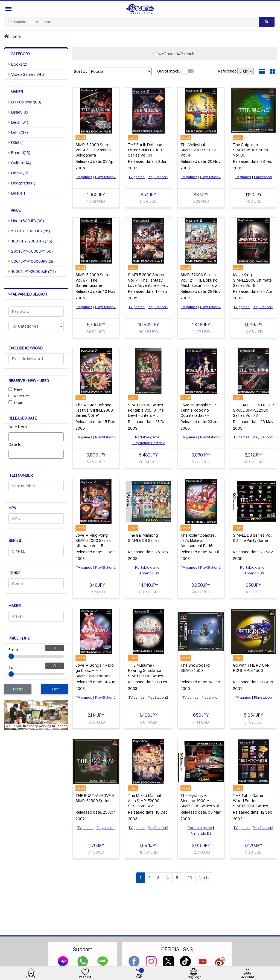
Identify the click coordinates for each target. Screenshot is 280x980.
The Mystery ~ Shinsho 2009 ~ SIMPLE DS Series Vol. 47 (200, 803)
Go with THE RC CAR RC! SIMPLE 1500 (251, 668)
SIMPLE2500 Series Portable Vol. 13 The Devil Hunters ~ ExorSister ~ (146, 413)
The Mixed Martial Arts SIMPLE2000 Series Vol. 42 (144, 801)
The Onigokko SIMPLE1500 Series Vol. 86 (250, 150)
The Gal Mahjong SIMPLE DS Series (144, 538)
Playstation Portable (149, 443)
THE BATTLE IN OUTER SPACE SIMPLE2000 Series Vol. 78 (253, 410)
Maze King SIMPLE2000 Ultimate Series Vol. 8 (252, 280)
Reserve (21, 396)
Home (12, 36)
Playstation (263, 177)
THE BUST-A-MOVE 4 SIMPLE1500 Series (95, 798)
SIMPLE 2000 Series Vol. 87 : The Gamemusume (94, 280)
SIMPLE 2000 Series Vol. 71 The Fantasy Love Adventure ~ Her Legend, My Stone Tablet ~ (148, 285)
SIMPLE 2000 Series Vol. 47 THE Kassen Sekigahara (94, 150)
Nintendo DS (149, 573)
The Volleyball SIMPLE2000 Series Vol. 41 (198, 150)
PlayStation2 (105, 177)
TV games (84, 177)
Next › (204, 878)
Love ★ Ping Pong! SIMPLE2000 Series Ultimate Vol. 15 (93, 540)
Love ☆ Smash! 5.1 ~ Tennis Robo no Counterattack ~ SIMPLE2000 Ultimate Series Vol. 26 (200, 415)
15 (190, 878)
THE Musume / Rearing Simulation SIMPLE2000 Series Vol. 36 (146, 673)
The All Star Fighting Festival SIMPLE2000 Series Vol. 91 (94, 410)
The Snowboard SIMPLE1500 (195, 668)
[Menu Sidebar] (9, 9)
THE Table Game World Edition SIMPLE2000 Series (251, 801)
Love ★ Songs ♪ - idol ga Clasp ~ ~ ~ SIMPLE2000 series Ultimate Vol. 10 (95, 673)
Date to (15, 444)
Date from (18, 427)
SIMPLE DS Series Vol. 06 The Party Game (253, 538)
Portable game (147, 437)
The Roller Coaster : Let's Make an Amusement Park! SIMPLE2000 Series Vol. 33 (198, 546)
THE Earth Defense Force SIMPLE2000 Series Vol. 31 (145, 150)
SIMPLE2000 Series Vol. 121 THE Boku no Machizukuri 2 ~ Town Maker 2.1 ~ (200, 283)
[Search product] (267, 22)
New (18, 389)
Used (19, 402)
